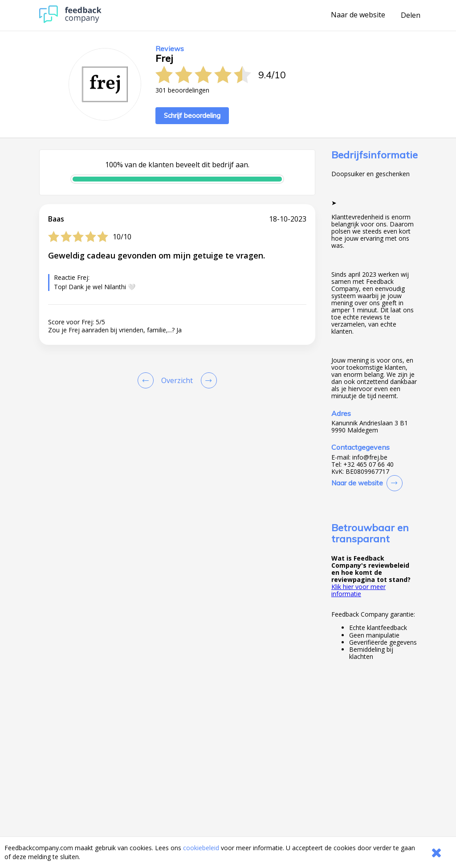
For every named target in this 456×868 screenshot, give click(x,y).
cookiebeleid (201, 848)
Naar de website (358, 15)
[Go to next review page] (207, 380)
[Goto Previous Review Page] (147, 380)
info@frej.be (370, 457)
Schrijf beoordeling (192, 115)
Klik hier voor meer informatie (358, 590)
